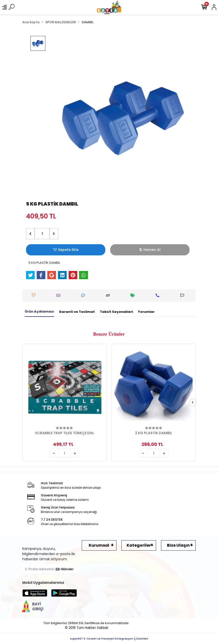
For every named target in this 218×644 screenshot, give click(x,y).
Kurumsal (99, 545)
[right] (193, 403)
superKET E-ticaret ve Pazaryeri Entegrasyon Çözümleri (109, 639)
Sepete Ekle (66, 250)
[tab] (39, 312)
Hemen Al (150, 250)
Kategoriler (139, 545)
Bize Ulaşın (178, 545)
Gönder (65, 569)
